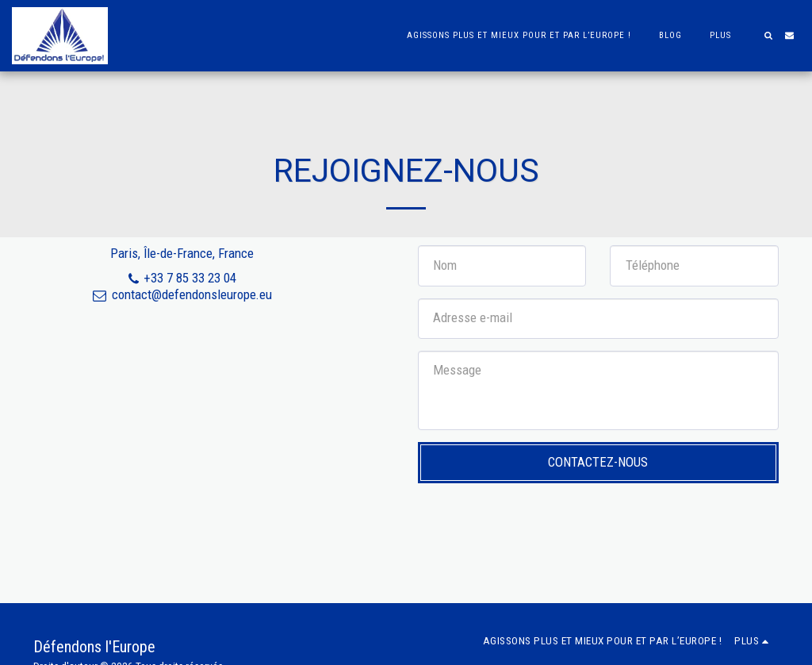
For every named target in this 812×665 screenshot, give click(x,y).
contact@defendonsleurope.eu (182, 294)
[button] (768, 35)
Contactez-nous (598, 462)
